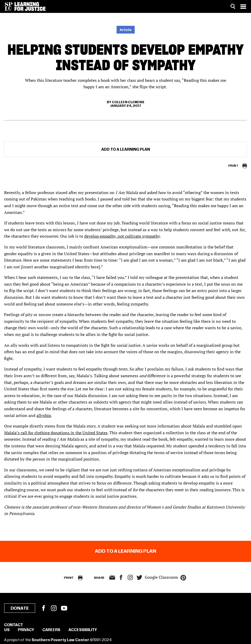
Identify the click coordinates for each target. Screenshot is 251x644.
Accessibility (83, 630)
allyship (44, 415)
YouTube (64, 608)
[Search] (233, 6)
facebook (121, 577)
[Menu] (243, 6)
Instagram (130, 577)
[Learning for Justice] (30, 6)
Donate (20, 608)
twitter (140, 578)
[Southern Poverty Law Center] (9, 6)
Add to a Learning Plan (126, 150)
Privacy (26, 630)
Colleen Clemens (128, 102)
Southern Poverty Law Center (60, 640)
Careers (51, 630)
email (112, 578)
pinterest (183, 578)
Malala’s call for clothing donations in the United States (56, 433)
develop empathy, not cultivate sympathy (122, 236)
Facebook (43, 608)
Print (233, 166)
